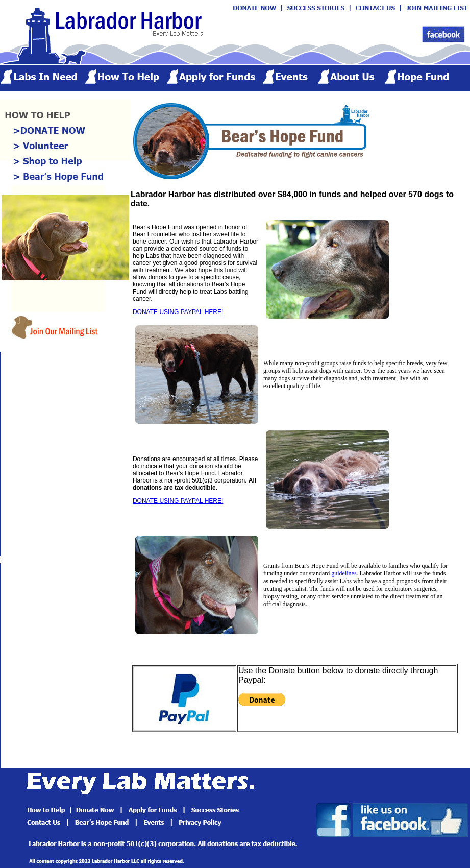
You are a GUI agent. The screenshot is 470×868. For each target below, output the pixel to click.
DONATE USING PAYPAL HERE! (178, 312)
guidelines (344, 573)
